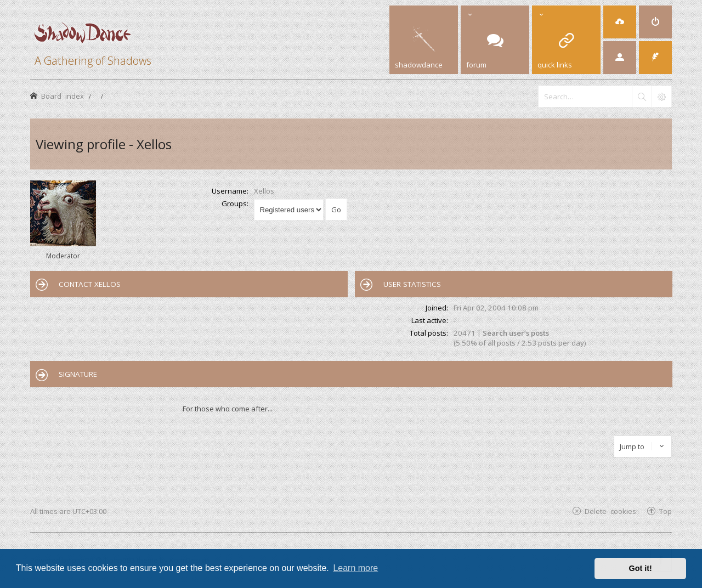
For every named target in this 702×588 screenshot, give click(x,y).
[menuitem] (620, 22)
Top (666, 511)
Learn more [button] (355, 568)
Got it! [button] (641, 568)
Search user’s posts (516, 333)
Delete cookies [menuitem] (610, 511)
